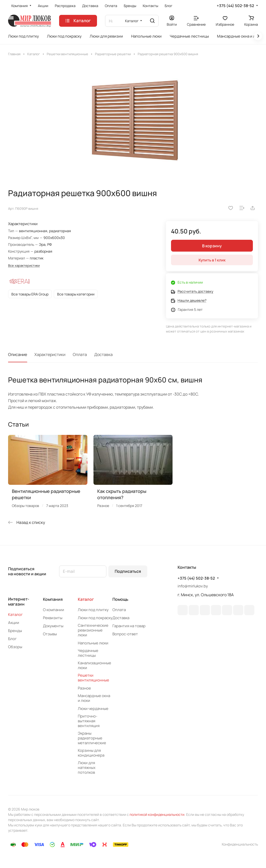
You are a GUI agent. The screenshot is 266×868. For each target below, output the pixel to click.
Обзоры (15, 647)
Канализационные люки (94, 665)
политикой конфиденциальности (157, 814)
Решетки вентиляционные (93, 678)
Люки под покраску (95, 618)
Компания (53, 599)
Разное (84, 688)
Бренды (15, 631)
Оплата (80, 354)
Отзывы (50, 634)
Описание (18, 354)
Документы (53, 626)
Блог (12, 639)
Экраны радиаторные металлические (92, 738)
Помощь (120, 599)
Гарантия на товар (129, 626)
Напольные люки (93, 643)
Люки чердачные (93, 709)
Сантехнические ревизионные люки (93, 630)
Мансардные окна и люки (94, 698)
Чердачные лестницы (88, 653)
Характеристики (50, 354)
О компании (54, 610)
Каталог (15, 615)
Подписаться (128, 571)
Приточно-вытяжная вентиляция (89, 721)
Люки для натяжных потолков (87, 768)
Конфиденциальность (240, 844)
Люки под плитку (93, 610)
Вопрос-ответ (125, 634)
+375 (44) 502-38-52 (235, 6)
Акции (14, 623)
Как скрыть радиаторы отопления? (122, 494)
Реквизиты (53, 618)
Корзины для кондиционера (91, 753)
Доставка (103, 354)
